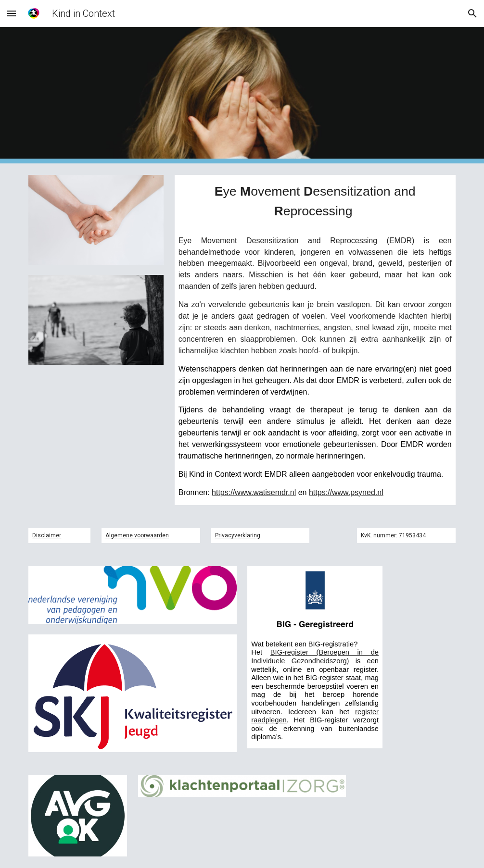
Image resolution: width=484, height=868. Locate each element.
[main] (315, 202)
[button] (12, 13)
